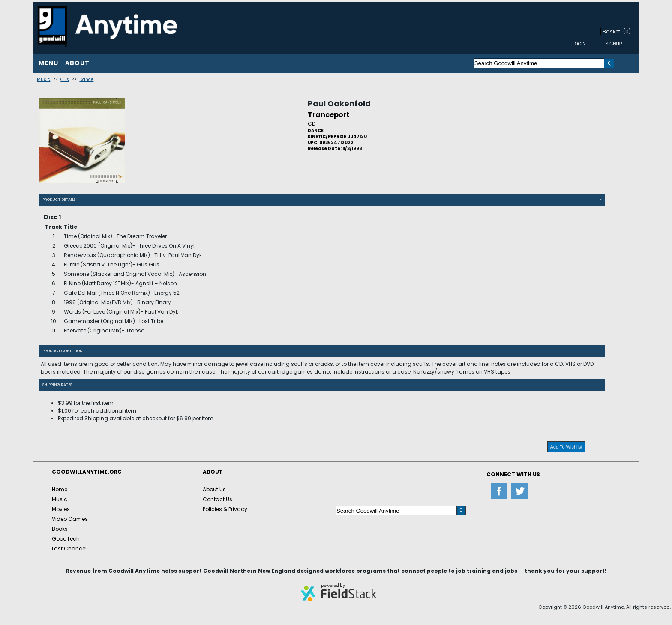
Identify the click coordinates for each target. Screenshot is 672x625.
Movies (61, 509)
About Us (214, 489)
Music (43, 79)
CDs (65, 79)
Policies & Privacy (225, 509)
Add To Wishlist (566, 447)
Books (60, 529)
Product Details (59, 200)
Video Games (70, 519)
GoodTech (66, 539)
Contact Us (217, 499)
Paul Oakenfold (339, 103)
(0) (627, 31)
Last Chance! (69, 549)
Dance (86, 79)
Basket (611, 31)
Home (60, 489)
